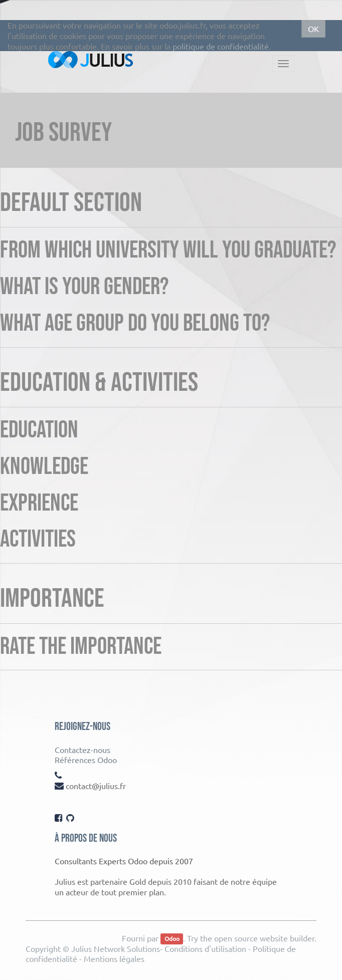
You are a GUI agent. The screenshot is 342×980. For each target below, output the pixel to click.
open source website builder (264, 938)
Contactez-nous (82, 750)
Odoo (172, 939)
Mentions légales (114, 958)
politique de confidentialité (221, 46)
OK (313, 29)
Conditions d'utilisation (205, 948)
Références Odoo (86, 760)
